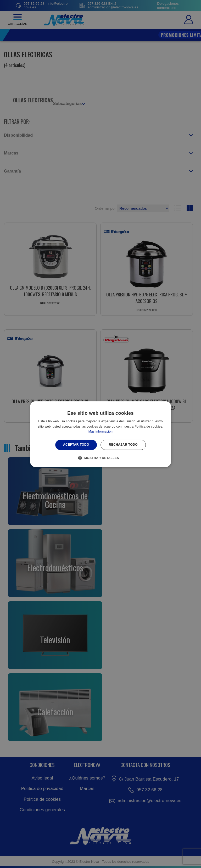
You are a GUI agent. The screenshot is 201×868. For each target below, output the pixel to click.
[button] (100, 458)
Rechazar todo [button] (123, 445)
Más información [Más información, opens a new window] (101, 432)
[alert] (100, 434)
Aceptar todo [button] (76, 445)
